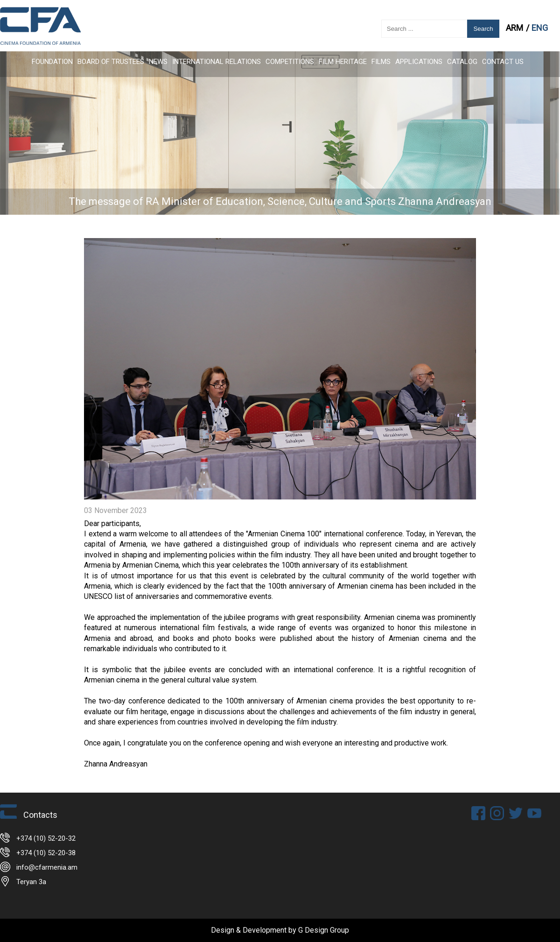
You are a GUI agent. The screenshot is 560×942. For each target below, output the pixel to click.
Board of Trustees (111, 62)
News (158, 62)
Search (483, 29)
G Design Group (324, 930)
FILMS (381, 62)
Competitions (290, 62)
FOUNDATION (52, 62)
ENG (540, 28)
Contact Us (503, 62)
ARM (515, 28)
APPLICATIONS (419, 62)
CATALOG (462, 62)
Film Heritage (343, 62)
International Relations (217, 62)
